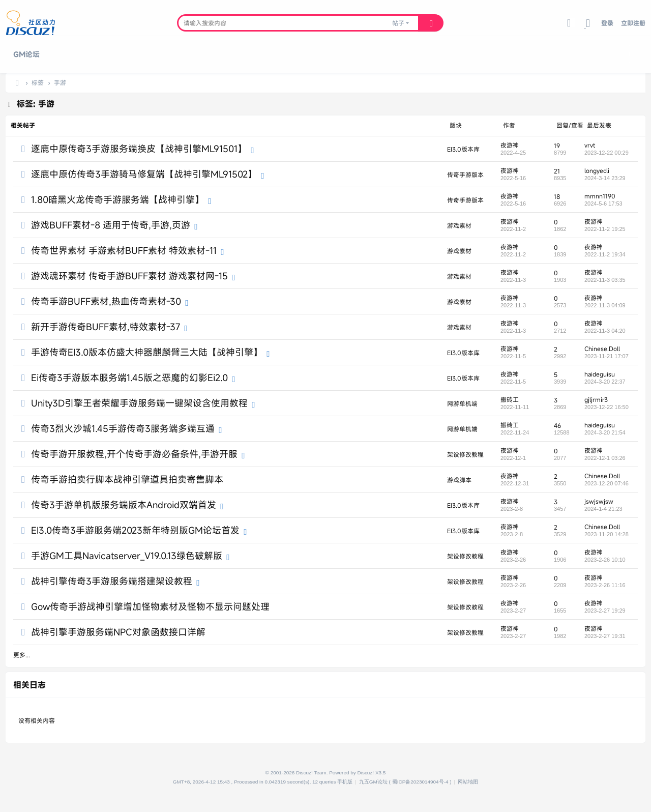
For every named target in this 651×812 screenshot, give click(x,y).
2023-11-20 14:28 (606, 534)
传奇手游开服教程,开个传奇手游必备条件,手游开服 (134, 454)
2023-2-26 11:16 (605, 585)
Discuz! (366, 773)
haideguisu (600, 374)
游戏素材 (459, 225)
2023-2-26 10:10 (605, 560)
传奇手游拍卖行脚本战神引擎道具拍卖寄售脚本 (127, 479)
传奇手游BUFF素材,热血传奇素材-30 (106, 301)
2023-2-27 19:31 (605, 636)
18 (557, 196)
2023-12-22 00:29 (606, 153)
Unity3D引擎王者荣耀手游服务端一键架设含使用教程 (139, 403)
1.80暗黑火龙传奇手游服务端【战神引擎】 (117, 199)
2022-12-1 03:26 (605, 458)
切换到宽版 (588, 28)
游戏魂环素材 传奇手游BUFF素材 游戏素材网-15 (129, 276)
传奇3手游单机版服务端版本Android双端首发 (124, 505)
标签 (38, 82)
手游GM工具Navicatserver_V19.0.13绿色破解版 (127, 556)
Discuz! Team (311, 773)
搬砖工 (510, 399)
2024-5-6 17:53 (603, 204)
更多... (22, 655)
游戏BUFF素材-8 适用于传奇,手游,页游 (111, 225)
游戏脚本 (459, 480)
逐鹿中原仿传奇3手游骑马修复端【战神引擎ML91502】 (144, 174)
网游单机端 (462, 403)
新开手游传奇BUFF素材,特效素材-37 (106, 327)
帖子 (398, 23)
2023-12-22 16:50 (606, 407)
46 (557, 425)
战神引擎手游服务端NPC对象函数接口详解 (118, 632)
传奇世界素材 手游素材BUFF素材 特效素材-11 (124, 250)
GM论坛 (26, 54)
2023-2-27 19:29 (605, 611)
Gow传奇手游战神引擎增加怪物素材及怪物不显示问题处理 (150, 606)
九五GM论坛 (373, 782)
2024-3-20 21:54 (605, 432)
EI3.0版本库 (463, 149)
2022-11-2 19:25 (605, 229)
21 (557, 171)
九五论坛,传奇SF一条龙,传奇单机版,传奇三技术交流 (17, 83)
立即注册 (633, 23)
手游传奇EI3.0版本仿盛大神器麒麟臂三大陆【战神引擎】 (147, 352)
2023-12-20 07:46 (606, 483)
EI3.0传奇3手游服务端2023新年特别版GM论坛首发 (135, 530)
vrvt (590, 145)
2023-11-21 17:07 (606, 356)
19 (557, 146)
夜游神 (510, 145)
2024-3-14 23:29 (605, 178)
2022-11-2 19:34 (605, 254)
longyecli (597, 170)
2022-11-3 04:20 (605, 331)
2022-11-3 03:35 (605, 280)
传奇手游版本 (465, 175)
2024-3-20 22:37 (605, 382)
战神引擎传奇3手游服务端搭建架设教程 (112, 581)
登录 (607, 23)
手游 (60, 82)
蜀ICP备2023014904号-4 (420, 782)
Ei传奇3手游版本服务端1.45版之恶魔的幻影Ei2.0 (129, 378)
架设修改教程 (465, 454)
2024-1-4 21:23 (603, 509)
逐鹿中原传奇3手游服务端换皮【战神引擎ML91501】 (139, 149)
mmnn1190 (600, 196)
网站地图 (468, 782)
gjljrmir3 (596, 399)
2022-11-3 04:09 (605, 305)
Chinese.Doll (602, 349)
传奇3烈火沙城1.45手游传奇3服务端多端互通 (123, 428)
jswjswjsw (599, 501)
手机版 (345, 782)
